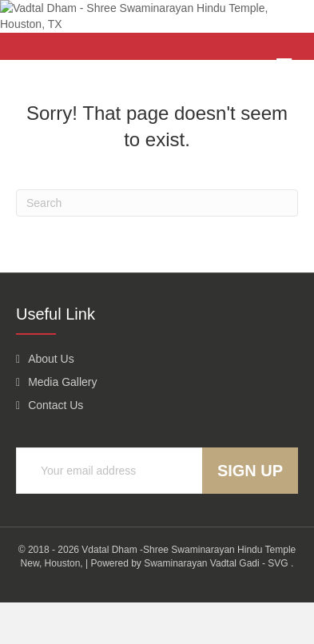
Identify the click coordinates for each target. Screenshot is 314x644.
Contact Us (56, 447)
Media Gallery (62, 423)
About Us (51, 400)
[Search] (157, 244)
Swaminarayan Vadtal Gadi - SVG (216, 604)
